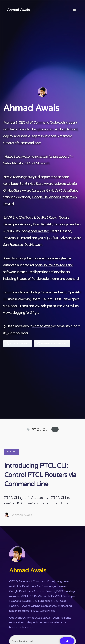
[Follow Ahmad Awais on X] (18, 344)
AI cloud (61, 129)
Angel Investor (38, 231)
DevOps (12, 452)
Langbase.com (43, 129)
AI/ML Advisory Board (65, 238)
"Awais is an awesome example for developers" (37, 156)
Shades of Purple (29, 279)
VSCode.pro (43, 306)
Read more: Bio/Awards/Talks (36, 611)
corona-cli (72, 279)
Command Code (46, 123)
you (40, 238)
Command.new (29, 143)
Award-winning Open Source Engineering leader (37, 258)
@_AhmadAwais (15, 333)
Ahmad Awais (18, 10)
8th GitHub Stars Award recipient (43, 184)
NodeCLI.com (18, 306)
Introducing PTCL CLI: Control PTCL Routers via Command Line (40, 475)
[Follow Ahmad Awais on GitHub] (52, 344)
